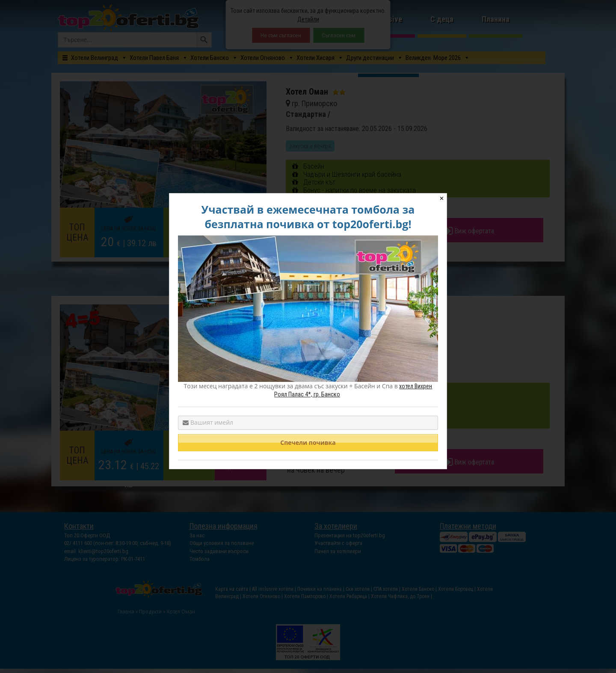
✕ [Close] (442, 198)
